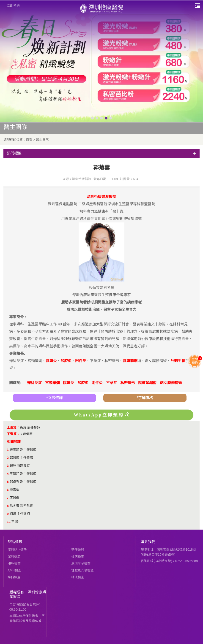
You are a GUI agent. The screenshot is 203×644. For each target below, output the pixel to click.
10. (9, 522)
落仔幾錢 (78, 550)
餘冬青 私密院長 (21, 506)
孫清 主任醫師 (30, 428)
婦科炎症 (34, 383)
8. (8, 506)
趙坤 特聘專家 (20, 466)
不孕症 (112, 383)
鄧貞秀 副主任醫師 (23, 482)
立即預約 (13, 5)
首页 (29, 140)
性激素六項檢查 (82, 570)
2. (8, 458)
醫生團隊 (42, 140)
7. (8, 498)
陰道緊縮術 (147, 383)
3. (8, 466)
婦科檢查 (14, 577)
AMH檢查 (14, 570)
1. (8, 450)
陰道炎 (69, 383)
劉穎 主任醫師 (20, 514)
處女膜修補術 (171, 383)
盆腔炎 (83, 383)
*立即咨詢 (54, 398)
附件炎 (97, 383)
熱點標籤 (15, 542)
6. (8, 490)
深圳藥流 (14, 557)
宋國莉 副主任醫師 (23, 450)
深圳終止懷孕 (17, 550)
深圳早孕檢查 (81, 563)
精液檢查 (78, 577)
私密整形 (128, 383)
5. (8, 482)
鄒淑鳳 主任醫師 (21, 458)
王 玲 (15, 522)
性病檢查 (78, 557)
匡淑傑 (14, 498)
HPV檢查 (14, 563)
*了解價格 (145, 398)
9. (8, 514)
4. (8, 474)
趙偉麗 (28, 434)
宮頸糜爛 (52, 383)
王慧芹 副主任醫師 (23, 474)
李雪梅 (14, 490)
